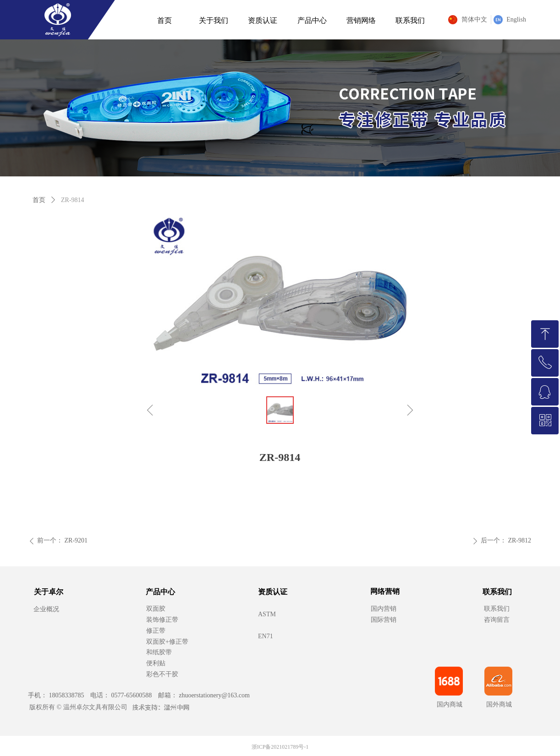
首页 (39, 200)
